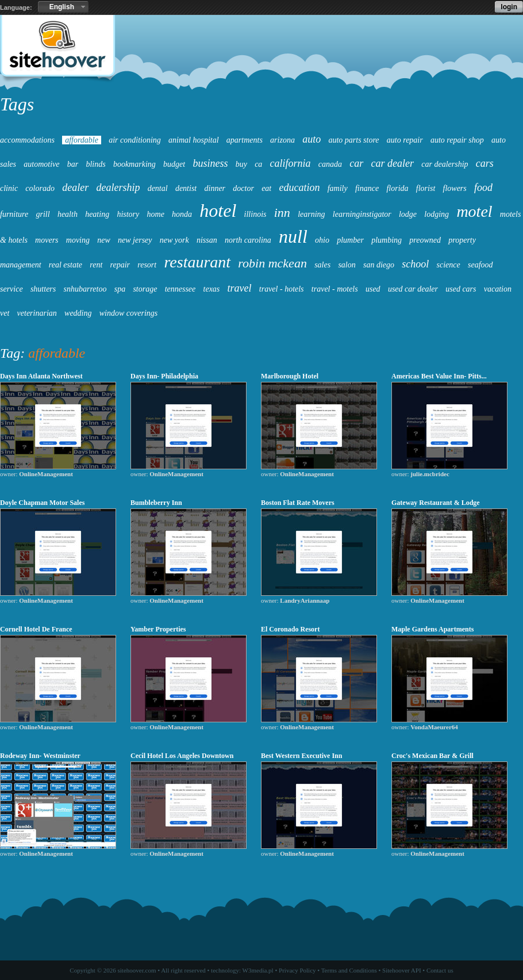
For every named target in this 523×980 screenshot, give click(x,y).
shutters (43, 289)
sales (322, 265)
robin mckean (272, 263)
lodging (437, 214)
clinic (9, 188)
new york (174, 240)
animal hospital (194, 140)
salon (347, 265)
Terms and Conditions (349, 970)
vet (5, 313)
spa (120, 289)
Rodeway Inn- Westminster (40, 756)
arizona (282, 140)
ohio (322, 240)
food (483, 187)
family (338, 188)
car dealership (445, 164)
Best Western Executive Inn (301, 756)
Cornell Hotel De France (36, 629)
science (449, 265)
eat (266, 188)
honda (182, 214)
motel (474, 211)
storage (145, 289)
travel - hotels (282, 289)
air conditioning (135, 140)
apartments (245, 140)
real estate (66, 265)
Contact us (440, 970)
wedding (78, 313)
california (291, 163)
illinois (255, 214)
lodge (408, 214)
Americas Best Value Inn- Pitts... (439, 376)
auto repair (405, 140)
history (128, 214)
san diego (379, 265)
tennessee (180, 289)
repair (120, 265)
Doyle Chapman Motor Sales (42, 503)
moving (78, 240)
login (509, 7)
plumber (350, 240)
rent (96, 265)
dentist (186, 188)
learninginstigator (362, 214)
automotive (41, 164)
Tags (17, 104)
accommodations (27, 140)
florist (426, 188)
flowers (455, 188)
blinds (95, 164)
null (293, 236)
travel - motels (335, 289)
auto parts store (353, 140)
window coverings (129, 313)
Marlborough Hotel (290, 376)
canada (330, 164)
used (373, 289)
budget (174, 164)
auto (312, 139)
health (68, 214)
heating (97, 214)
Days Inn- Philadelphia (164, 376)
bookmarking (134, 164)
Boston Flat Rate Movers (298, 503)
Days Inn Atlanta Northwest (41, 376)
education (299, 187)
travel (240, 288)
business (210, 163)
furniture (14, 214)
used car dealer (413, 289)
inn (282, 213)
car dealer (393, 163)
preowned (425, 240)
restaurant (197, 262)
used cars (461, 289)
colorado (40, 188)
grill (43, 214)
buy (241, 164)
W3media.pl (258, 970)
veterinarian (37, 313)
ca (258, 164)
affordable (82, 140)
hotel (218, 210)
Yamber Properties (158, 629)
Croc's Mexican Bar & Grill (432, 756)
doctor (243, 188)
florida (397, 188)
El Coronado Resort (290, 629)
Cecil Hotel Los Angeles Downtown (182, 756)
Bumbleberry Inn (156, 503)
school (415, 264)
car (356, 163)
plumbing (387, 240)
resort (147, 265)
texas (212, 289)
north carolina (248, 240)
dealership (118, 187)
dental (158, 188)
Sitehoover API (402, 970)
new (104, 240)
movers (47, 240)
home (156, 214)
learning (311, 214)
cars (485, 163)
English (62, 7)
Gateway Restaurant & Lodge (436, 503)
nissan (207, 240)
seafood (480, 265)
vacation (498, 289)
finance (367, 188)
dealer (75, 187)
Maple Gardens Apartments (432, 629)
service (11, 289)
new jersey (135, 240)
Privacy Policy (297, 970)
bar (73, 164)
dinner (215, 188)
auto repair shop (457, 140)
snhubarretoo (85, 289)
